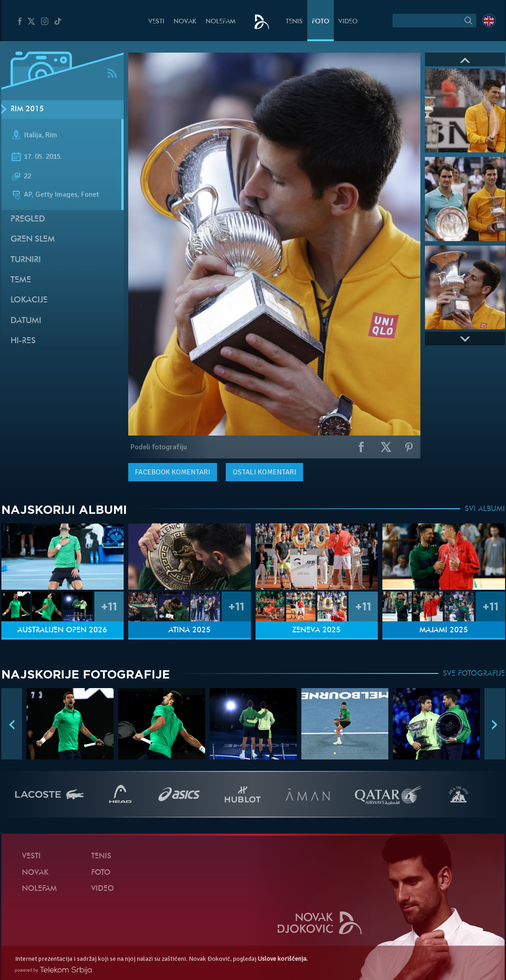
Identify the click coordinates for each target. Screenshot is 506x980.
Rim (51, 135)
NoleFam (220, 22)
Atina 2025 (190, 630)
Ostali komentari (264, 472)
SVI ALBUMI (485, 509)
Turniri (26, 260)
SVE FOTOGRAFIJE (474, 674)
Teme (21, 280)
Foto (321, 22)
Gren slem (33, 240)
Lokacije (29, 300)
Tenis (294, 22)
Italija (33, 135)
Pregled (28, 219)
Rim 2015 (27, 109)
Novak (185, 22)
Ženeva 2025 (316, 630)
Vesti (156, 22)
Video (348, 22)
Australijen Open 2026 (62, 630)
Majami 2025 (444, 630)
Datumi (26, 321)
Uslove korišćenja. (283, 959)
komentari (173, 472)
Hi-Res (23, 341)
